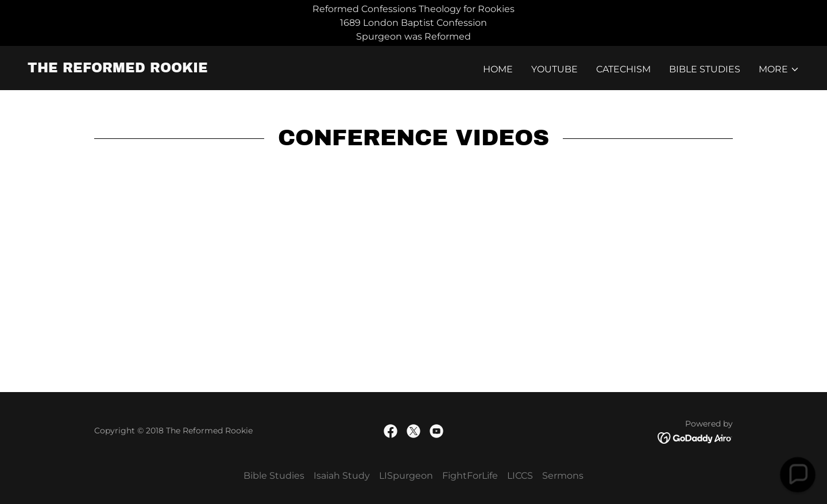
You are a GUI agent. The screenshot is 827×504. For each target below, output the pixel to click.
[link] (118, 69)
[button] (779, 69)
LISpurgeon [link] (406, 476)
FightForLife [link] (470, 476)
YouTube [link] (554, 69)
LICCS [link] (520, 476)
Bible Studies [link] (705, 69)
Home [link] (498, 69)
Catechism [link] (623, 69)
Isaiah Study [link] (342, 476)
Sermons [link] (563, 476)
